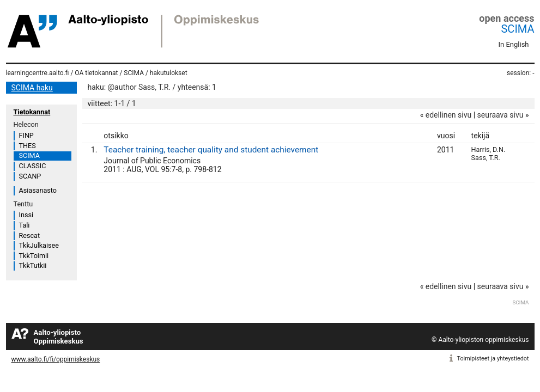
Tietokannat (32, 112)
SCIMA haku (32, 88)
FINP (26, 135)
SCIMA (517, 29)
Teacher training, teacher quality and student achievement (211, 150)
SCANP (30, 176)
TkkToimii (34, 256)
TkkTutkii (33, 265)
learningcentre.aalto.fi (38, 73)
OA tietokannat (96, 73)
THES (28, 146)
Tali (25, 225)
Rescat (30, 235)
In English (514, 44)
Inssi (26, 215)
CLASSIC (33, 166)
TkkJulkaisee (39, 245)
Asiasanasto (38, 190)
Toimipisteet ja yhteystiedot (493, 359)
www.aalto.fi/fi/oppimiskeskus (56, 359)
